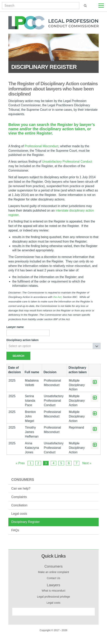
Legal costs (19, 514)
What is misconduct (53, 591)
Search (18, 356)
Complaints (19, 497)
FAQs (15, 530)
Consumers (23, 480)
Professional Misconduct (42, 146)
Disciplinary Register (25, 522)
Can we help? (21, 489)
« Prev (20, 463)
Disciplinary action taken (22, 340)
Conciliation (19, 505)
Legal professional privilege (53, 597)
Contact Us (53, 578)
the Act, (58, 297)
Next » (87, 463)
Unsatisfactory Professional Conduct (67, 162)
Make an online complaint (54, 572)
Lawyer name (15, 327)
